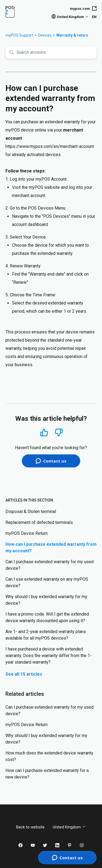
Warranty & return (72, 35)
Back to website (30, 827)
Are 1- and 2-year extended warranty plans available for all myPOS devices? (46, 635)
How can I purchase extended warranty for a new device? (47, 774)
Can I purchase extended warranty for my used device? (50, 565)
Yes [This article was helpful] (44, 432)
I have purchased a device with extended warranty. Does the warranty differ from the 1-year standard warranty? (49, 656)
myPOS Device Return (27, 533)
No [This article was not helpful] (59, 433)
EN (94, 17)
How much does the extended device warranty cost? (49, 756)
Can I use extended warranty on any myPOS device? (47, 582)
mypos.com (83, 8)
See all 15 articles (24, 674)
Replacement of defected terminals (39, 522)
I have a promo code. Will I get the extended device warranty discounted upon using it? (47, 617)
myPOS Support (19, 35)
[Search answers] (51, 53)
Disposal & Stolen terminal (31, 511)
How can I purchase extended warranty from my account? (51, 548)
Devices (45, 35)
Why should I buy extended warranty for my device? (46, 600)
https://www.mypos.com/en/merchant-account (50, 146)
